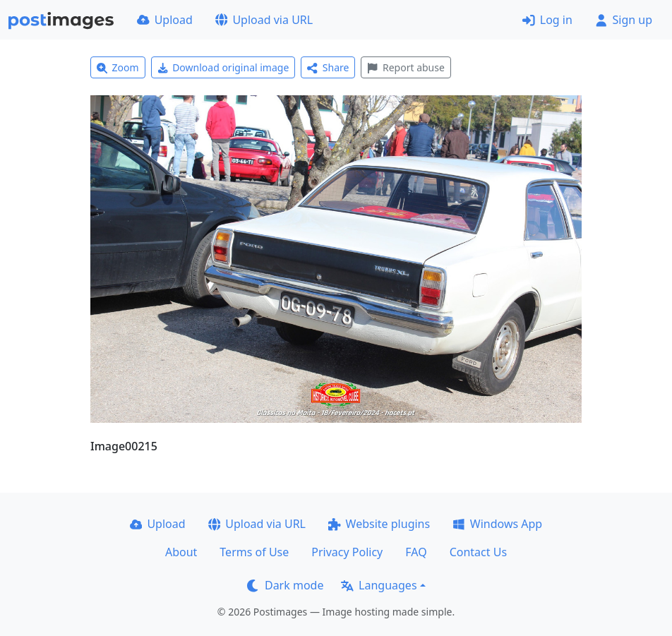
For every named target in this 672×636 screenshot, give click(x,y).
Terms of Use (254, 552)
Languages (379, 585)
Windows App (497, 524)
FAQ (416, 552)
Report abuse (406, 67)
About (181, 552)
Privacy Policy (347, 552)
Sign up (624, 20)
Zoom (118, 67)
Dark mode (285, 585)
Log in (547, 20)
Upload (165, 20)
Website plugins (379, 524)
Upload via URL (264, 20)
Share (328, 67)
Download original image (223, 67)
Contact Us (478, 552)
